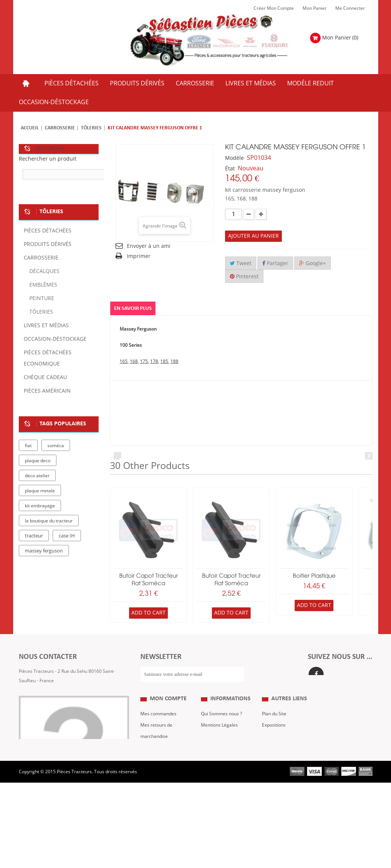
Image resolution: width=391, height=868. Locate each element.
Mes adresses (155, 769)
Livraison (210, 769)
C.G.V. (207, 758)
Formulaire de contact (49, 703)
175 (144, 361)
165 (124, 361)
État (230, 169)
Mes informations (159, 781)
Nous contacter (278, 769)
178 (154, 361)
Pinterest (244, 277)
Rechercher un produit (48, 159)
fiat (28, 446)
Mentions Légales (219, 747)
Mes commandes (158, 736)
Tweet (241, 263)
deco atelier (37, 476)
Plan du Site (274, 736)
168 (134, 361)
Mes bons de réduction (164, 792)
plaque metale (40, 491)
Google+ (313, 263)
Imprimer (139, 256)
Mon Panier (315, 8)
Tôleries (91, 128)
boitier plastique (314, 576)
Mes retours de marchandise (156, 753)
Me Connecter (350, 8)
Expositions (274, 747)
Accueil (30, 128)
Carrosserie (60, 128)
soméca (56, 446)
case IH (67, 536)
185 (164, 361)
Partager (275, 263)
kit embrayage (40, 506)
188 (174, 361)
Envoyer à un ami (149, 246)
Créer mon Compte (274, 8)
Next (369, 456)
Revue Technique (280, 758)
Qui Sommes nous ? (221, 736)
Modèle (234, 158)
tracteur (34, 536)
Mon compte (168, 721)
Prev (117, 456)
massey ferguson (44, 551)
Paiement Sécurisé (221, 781)
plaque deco (38, 461)
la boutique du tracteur (49, 521)
